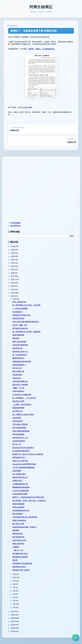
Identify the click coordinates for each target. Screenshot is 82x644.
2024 (13, 253)
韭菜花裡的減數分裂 (20, 381)
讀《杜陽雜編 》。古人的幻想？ (25, 398)
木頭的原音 (17, 378)
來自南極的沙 (18, 312)
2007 (13, 621)
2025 (13, 250)
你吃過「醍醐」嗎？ (20, 325)
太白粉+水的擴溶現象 (21, 491)
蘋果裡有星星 (18, 534)
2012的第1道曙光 (19, 441)
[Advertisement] (21, 174)
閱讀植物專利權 (18, 408)
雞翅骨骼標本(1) (18, 358)
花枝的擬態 (17, 471)
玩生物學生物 (15, 226)
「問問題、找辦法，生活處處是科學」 (41, 49)
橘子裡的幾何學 (18, 537)
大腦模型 (16, 547)
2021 (13, 263)
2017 (13, 276)
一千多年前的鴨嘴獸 (20, 308)
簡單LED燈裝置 (18, 507)
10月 (15, 578)
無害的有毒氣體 (18, 504)
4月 (14, 597)
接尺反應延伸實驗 (19, 428)
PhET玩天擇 (17, 368)
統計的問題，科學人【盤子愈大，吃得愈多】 (29, 501)
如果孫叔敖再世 (18, 318)
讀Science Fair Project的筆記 (23, 448)
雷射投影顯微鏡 (18, 434)
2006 (13, 625)
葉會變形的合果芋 (19, 567)
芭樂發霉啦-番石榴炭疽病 (22, 563)
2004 (13, 631)
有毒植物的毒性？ (19, 365)
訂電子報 (27, 107)
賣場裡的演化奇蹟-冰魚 (21, 315)
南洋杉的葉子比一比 (20, 438)
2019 (13, 269)
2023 (13, 256)
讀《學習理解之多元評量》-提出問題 (26, 305)
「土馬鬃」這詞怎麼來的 (22, 404)
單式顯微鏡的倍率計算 (21, 510)
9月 (14, 581)
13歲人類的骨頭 (18, 544)
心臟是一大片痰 (18, 388)
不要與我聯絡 (15, 223)
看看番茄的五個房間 (20, 557)
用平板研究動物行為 (20, 328)
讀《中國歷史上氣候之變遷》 (23, 414)
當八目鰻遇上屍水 (19, 474)
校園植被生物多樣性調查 (22, 361)
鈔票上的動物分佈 (19, 302)
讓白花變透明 (18, 514)
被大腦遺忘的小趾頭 (20, 554)
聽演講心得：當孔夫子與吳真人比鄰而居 (28, 454)
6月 (14, 591)
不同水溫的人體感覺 (20, 424)
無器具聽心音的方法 (20, 351)
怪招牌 (15, 560)
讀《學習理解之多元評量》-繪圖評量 (26, 332)
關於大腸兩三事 (18, 371)
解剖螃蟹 (16, 530)
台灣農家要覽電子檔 (20, 484)
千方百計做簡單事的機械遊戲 (23, 467)
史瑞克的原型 (18, 421)
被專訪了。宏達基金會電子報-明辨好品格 (34, 31)
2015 (13, 283)
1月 (14, 607)
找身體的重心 (18, 375)
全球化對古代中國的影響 (22, 395)
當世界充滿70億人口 (20, 477)
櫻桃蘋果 (16, 338)
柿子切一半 (17, 444)
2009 (13, 615)
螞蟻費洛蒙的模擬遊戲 (21, 487)
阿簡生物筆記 (41, 7)
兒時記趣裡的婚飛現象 (21, 431)
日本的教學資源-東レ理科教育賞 (25, 517)
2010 (13, 612)
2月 (14, 604)
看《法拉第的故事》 (20, 355)
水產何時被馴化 (18, 391)
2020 (13, 266)
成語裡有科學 (18, 348)
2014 (13, 286)
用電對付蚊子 (18, 481)
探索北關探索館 (18, 335)
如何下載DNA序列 (19, 540)
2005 (13, 628)
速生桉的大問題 (18, 401)
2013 (13, 289)
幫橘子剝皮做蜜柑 (19, 520)
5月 (14, 594)
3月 (14, 601)
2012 (13, 293)
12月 (15, 299)
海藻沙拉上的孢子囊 (20, 461)
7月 (14, 587)
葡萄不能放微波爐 (19, 342)
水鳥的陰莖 (17, 418)
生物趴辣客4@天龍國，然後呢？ (25, 527)
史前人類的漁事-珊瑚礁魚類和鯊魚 (26, 322)
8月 (14, 584)
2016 (13, 279)
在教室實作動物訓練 (20, 345)
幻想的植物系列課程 (20, 494)
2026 (13, 246)
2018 (13, 273)
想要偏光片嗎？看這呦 (21, 570)
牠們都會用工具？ (19, 457)
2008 (13, 618)
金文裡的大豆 (18, 411)
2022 (13, 260)
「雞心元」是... (18, 550)
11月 (14, 574)
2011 (13, 296)
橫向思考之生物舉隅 (20, 385)
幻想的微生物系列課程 (21, 451)
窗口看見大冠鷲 (18, 524)
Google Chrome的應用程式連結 (24, 464)
